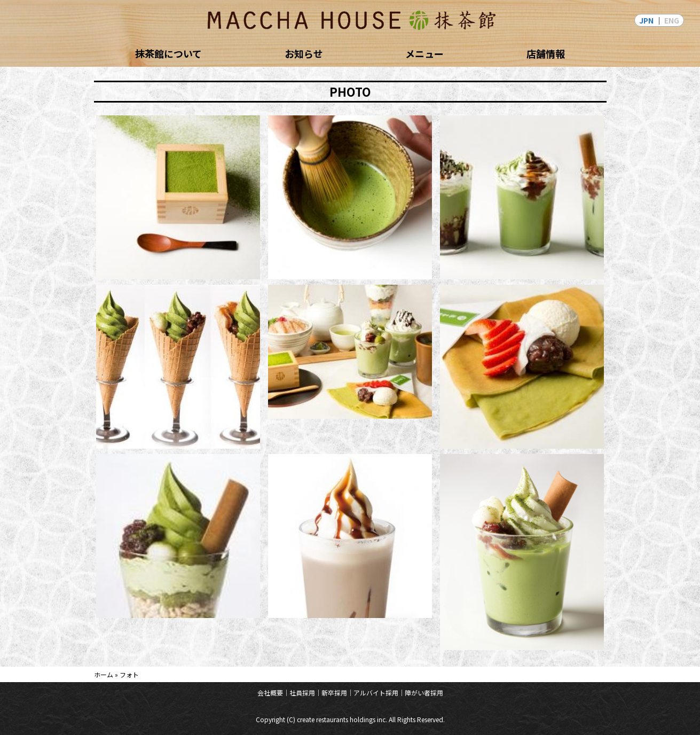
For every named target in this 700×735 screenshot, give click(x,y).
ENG (672, 20)
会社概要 (270, 693)
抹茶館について (168, 53)
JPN (646, 20)
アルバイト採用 (376, 693)
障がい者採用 (424, 693)
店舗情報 (546, 53)
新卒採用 (334, 693)
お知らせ (304, 53)
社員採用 (302, 693)
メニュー (424, 53)
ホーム (104, 674)
